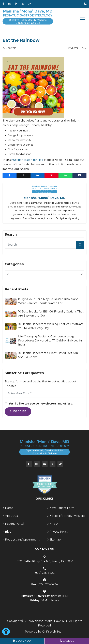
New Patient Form (62, 508)
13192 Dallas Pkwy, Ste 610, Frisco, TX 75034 (44, 561)
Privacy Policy (59, 532)
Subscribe (18, 411)
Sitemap (55, 540)
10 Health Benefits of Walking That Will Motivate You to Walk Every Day (51, 326)
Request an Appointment (22, 540)
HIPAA (54, 524)
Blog (8, 532)
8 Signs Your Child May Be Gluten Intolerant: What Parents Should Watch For (48, 301)
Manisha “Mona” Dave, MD (45, 198)
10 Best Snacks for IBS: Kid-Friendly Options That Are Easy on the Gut (51, 314)
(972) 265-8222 (44, 573)
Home (9, 508)
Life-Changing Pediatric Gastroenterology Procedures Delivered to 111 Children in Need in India (50, 341)
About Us (11, 516)
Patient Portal (15, 524)
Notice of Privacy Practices (67, 516)
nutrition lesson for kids (27, 160)
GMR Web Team (53, 632)
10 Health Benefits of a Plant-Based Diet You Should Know (48, 355)
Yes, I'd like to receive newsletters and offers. (41, 404)
